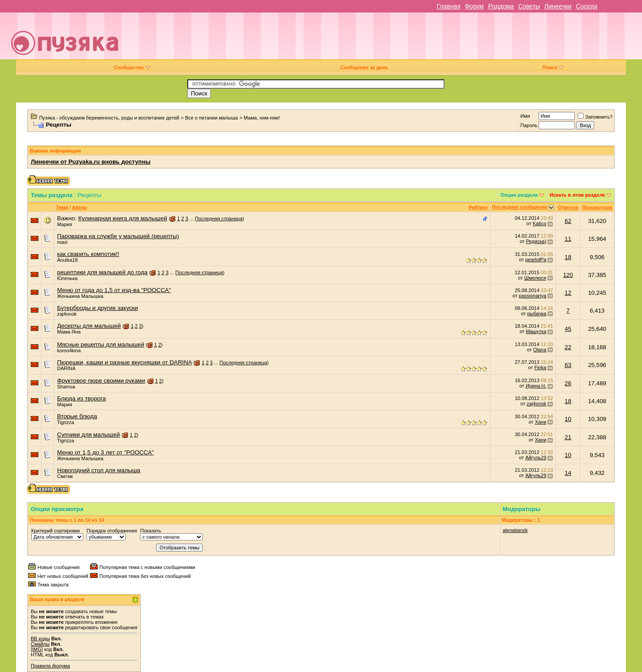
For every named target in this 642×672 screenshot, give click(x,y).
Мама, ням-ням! (262, 118)
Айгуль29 (536, 458)
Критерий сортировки (56, 531)
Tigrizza (66, 422)
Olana (540, 350)
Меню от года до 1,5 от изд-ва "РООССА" (114, 290)
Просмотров (597, 207)
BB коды (40, 639)
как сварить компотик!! (88, 254)
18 (568, 257)
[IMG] (37, 649)
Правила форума (50, 666)
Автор (79, 207)
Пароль (529, 125)
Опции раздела (519, 195)
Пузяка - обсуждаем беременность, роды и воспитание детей (109, 118)
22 (568, 347)
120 (568, 275)
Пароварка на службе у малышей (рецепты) (118, 236)
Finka (540, 367)
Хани (541, 422)
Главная (448, 6)
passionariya (533, 296)
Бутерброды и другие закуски (97, 308)
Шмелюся (535, 278)
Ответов (568, 207)
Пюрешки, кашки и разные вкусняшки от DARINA (124, 362)
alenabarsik (515, 530)
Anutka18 (67, 260)
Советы (529, 6)
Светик (65, 476)
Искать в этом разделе (577, 195)
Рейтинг (478, 207)
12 (568, 293)
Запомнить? (595, 117)
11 (568, 239)
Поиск (553, 67)
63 (568, 365)
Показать (150, 531)
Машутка (536, 331)
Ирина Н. (536, 386)
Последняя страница (219, 219)
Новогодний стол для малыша (99, 470)
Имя (525, 116)
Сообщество (132, 67)
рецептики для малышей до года (102, 272)
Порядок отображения (112, 531)
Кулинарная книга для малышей (123, 218)
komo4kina (69, 350)
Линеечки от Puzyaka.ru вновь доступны (91, 162)
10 (568, 419)
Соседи (587, 6)
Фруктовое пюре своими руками (101, 381)
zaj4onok (67, 314)
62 (568, 221)
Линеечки (558, 6)
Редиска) (536, 241)
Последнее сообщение (520, 207)
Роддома (501, 6)
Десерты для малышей (89, 326)
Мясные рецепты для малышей (101, 344)
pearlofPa (536, 260)
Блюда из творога (81, 398)
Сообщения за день (364, 67)
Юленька (67, 278)
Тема (62, 207)
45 (568, 329)
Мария (65, 224)
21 (568, 437)
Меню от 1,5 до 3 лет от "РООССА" (105, 452)
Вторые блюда (77, 416)
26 (568, 383)
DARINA (66, 368)
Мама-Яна (69, 332)
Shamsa (66, 387)
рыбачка (537, 313)
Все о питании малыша (212, 118)
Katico (540, 223)
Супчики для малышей (88, 435)
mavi (62, 242)
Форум (474, 6)
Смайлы (40, 644)
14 (568, 473)
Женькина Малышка (80, 296)
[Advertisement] (384, 39)
